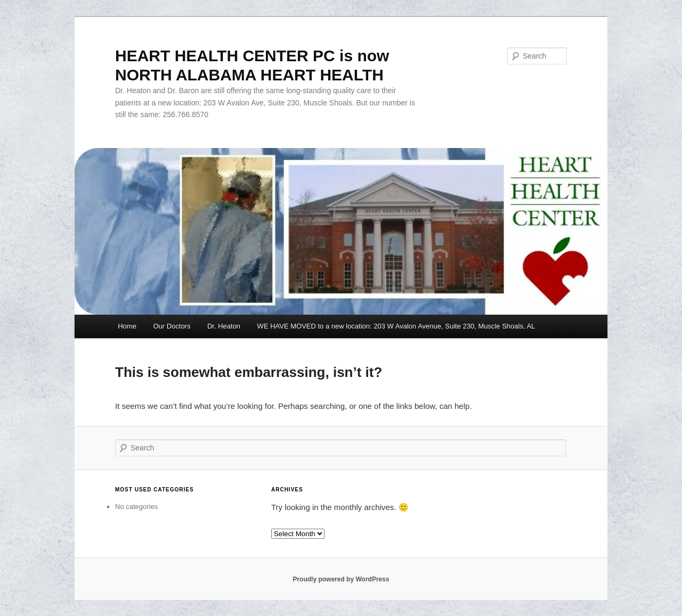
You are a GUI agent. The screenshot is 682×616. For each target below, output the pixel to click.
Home (127, 326)
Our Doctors (172, 326)
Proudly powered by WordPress (341, 579)
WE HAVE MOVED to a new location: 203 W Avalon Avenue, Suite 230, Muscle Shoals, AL (396, 326)
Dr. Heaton (224, 326)
